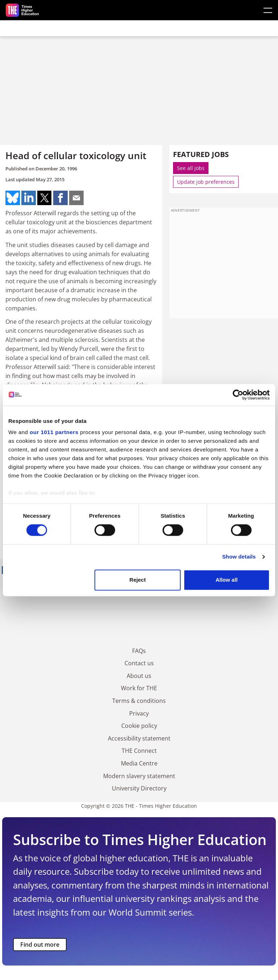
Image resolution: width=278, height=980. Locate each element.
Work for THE (139, 688)
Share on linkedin (29, 198)
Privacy (139, 713)
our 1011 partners (54, 432)
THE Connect (139, 751)
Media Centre (139, 763)
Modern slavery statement (139, 776)
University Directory (139, 788)
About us (139, 676)
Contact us (139, 663)
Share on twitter (45, 198)
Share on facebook (60, 198)
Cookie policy (139, 726)
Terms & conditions (139, 701)
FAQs (139, 651)
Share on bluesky (13, 198)
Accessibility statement (139, 738)
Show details (239, 557)
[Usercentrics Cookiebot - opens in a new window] (238, 395)
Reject (138, 580)
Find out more (40, 945)
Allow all (226, 580)
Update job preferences (206, 182)
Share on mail (76, 198)
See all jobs (191, 168)
